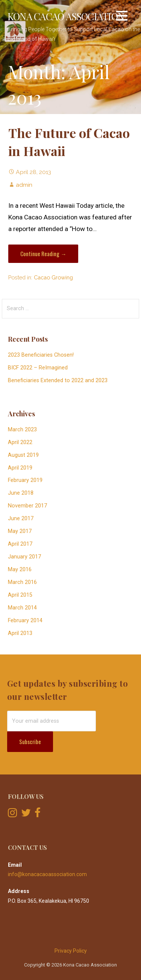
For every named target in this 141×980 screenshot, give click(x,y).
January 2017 (24, 557)
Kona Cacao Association (66, 16)
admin (24, 185)
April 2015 (20, 595)
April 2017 (20, 544)
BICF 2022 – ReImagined (38, 368)
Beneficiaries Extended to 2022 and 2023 (58, 380)
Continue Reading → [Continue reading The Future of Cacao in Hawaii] (43, 254)
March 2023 (22, 430)
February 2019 (25, 480)
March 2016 (22, 582)
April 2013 (20, 633)
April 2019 (20, 468)
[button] (122, 17)
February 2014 (25, 621)
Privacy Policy (71, 951)
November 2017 (27, 506)
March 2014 (22, 608)
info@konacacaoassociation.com (47, 874)
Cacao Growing (53, 277)
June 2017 (21, 519)
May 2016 (20, 570)
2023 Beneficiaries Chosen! (41, 355)
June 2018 (21, 493)
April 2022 (20, 442)
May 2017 (20, 531)
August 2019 (23, 455)
